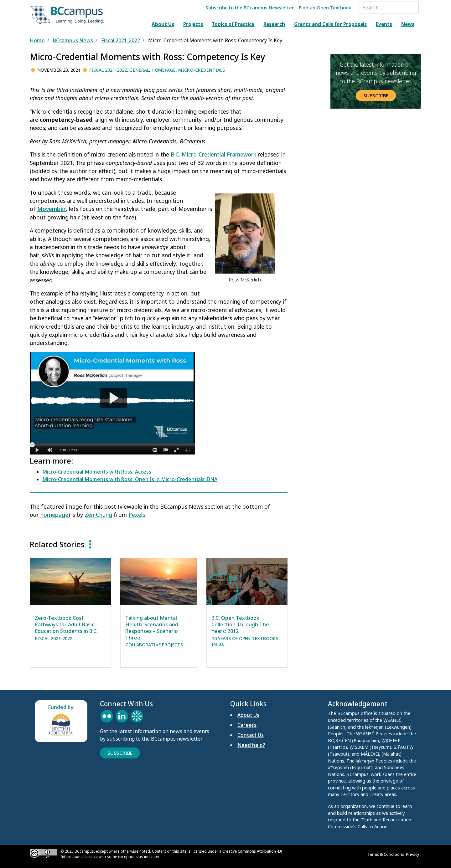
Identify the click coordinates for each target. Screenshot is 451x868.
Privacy (414, 854)
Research (274, 24)
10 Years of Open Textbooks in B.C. (245, 641)
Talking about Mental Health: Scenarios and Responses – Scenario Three (152, 628)
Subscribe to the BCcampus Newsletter (250, 8)
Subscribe (376, 95)
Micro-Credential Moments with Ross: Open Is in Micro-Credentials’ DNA (130, 479)
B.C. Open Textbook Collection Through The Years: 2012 (240, 624)
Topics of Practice (233, 24)
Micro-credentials (202, 70)
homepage (54, 515)
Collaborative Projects (154, 645)
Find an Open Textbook (325, 8)
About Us (163, 24)
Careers (247, 725)
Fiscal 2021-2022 (108, 70)
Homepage (164, 70)
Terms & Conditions (387, 854)
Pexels (137, 515)
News (408, 24)
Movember (52, 209)
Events (384, 24)
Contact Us (251, 735)
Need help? (251, 745)
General (139, 70)
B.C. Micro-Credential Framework (213, 154)
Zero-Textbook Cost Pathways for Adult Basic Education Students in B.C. (66, 624)
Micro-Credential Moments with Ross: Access (97, 472)
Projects (193, 24)
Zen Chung (98, 515)
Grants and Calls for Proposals (330, 24)
